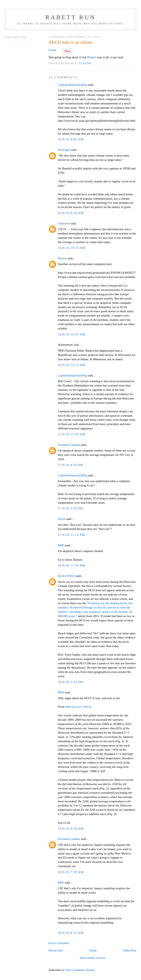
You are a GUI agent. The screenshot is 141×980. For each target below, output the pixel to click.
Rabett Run (70, 17)
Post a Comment (59, 943)
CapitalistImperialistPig (72, 85)
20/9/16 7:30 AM (71, 872)
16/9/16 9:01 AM (71, 139)
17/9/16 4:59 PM (71, 465)
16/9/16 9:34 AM (71, 213)
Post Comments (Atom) (80, 970)
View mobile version (92, 958)
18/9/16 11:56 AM (72, 565)
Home (93, 950)
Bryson (62, 258)
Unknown (64, 223)
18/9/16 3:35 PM (71, 682)
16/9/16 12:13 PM (72, 365)
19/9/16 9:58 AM (71, 829)
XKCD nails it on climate (71, 42)
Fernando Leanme (69, 445)
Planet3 (92, 57)
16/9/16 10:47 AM (72, 334)
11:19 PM (85, 63)
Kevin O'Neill (66, 576)
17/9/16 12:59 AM (72, 434)
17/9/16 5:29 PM (71, 508)
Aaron (62, 519)
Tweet (52, 50)
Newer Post (56, 950)
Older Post (130, 950)
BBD (61, 545)
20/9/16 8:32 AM (71, 933)
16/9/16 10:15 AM (72, 248)
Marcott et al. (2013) (78, 707)
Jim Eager (64, 150)
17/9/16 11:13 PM (71, 535)
